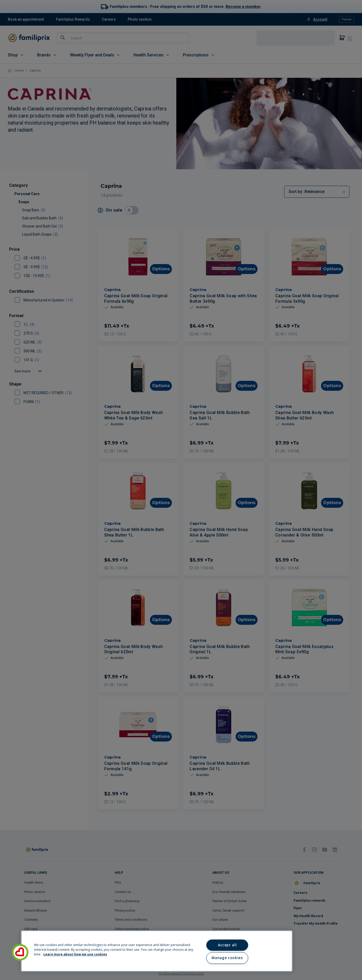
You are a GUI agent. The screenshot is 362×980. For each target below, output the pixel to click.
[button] (20, 952)
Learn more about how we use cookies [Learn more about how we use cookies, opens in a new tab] (75, 954)
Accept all (227, 945)
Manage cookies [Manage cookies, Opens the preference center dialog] (227, 958)
